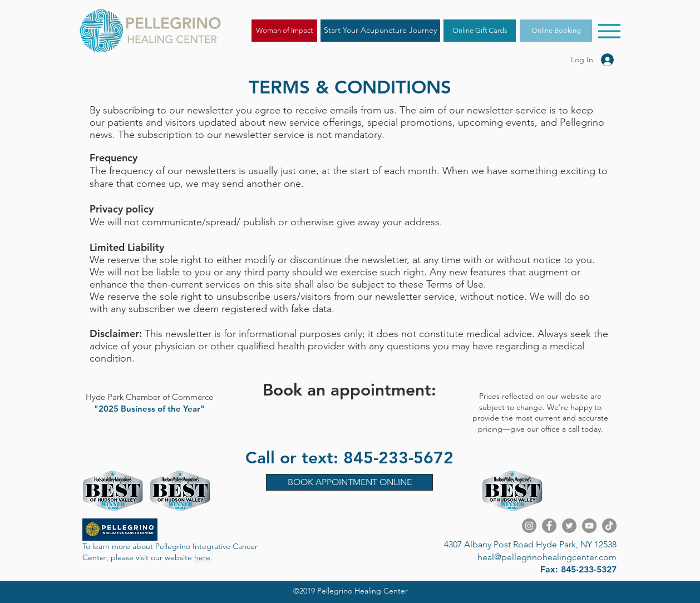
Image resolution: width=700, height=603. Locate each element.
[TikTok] (609, 526)
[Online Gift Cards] (480, 31)
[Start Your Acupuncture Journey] (380, 31)
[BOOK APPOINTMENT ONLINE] (349, 482)
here (202, 557)
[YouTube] (589, 526)
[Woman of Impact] (284, 31)
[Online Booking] (556, 31)
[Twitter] (569, 526)
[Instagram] (529, 526)
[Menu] (609, 31)
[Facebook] (549, 526)
